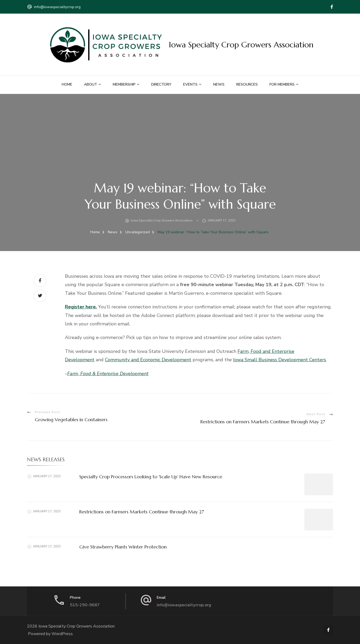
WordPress (62, 634)
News (219, 84)
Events (190, 84)
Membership (124, 84)
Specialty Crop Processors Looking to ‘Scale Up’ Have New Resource (151, 477)
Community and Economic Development (148, 360)
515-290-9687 (85, 605)
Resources (247, 84)
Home (67, 84)
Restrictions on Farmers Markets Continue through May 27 (142, 512)
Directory (161, 84)
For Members (282, 84)
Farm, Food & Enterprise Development (108, 374)
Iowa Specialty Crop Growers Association (241, 45)
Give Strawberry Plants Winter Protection (123, 547)
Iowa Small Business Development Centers (280, 360)
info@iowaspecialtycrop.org (57, 7)
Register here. (81, 307)
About (91, 84)
